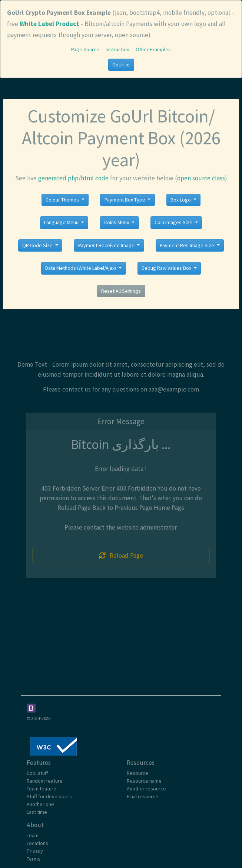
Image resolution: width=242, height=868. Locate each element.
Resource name (144, 781)
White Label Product (49, 24)
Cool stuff (37, 773)
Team (33, 835)
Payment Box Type (125, 200)
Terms (34, 859)
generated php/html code (73, 178)
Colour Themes (63, 200)
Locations (37, 843)
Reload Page (121, 556)
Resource (137, 773)
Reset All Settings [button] (121, 291)
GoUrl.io (121, 65)
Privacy (35, 851)
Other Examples (153, 49)
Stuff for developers (49, 796)
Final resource (142, 796)
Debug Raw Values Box (167, 268)
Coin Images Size (174, 222)
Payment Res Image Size (188, 245)
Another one (40, 804)
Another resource (146, 789)
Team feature (42, 789)
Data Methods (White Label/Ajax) (81, 268)
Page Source (85, 49)
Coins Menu (117, 222)
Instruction (117, 49)
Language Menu (62, 222)
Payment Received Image (107, 245)
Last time (37, 812)
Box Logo (181, 200)
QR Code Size (38, 245)
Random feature (45, 781)
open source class (201, 178)
